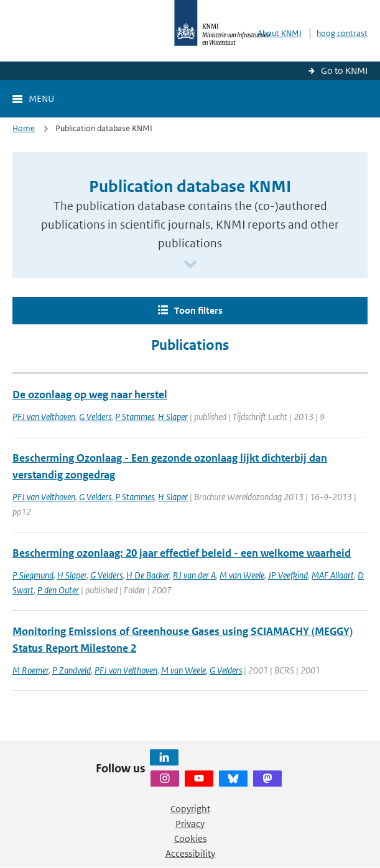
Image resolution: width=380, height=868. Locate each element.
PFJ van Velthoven (44, 417)
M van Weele (242, 575)
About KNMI (280, 33)
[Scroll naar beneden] (190, 265)
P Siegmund (33, 575)
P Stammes (135, 417)
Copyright (190, 809)
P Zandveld (72, 670)
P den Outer (58, 590)
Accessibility (190, 853)
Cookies (190, 838)
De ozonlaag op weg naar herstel (90, 395)
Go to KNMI (344, 71)
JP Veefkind (288, 575)
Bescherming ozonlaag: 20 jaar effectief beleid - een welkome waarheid (182, 553)
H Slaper (173, 417)
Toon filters (198, 310)
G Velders (95, 417)
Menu (41, 98)
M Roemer (30, 670)
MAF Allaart (333, 575)
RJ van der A (194, 575)
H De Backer (148, 575)
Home (24, 128)
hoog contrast (342, 33)
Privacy (190, 824)
